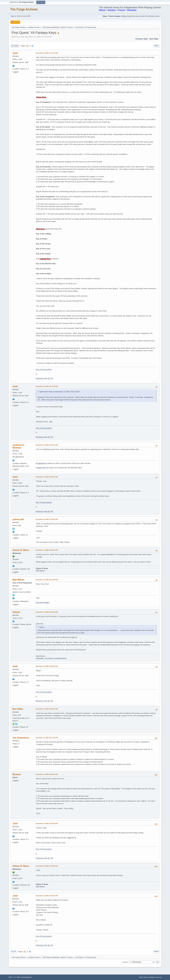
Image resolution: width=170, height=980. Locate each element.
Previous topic (142, 39)
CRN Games (40, 571)
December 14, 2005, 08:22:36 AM (47, 445)
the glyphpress (41, 463)
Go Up (13, 952)
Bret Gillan (18, 709)
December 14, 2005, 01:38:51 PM (47, 519)
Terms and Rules (149, 977)
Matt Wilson (18, 580)
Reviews (132, 10)
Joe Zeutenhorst (21, 738)
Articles (111, 10)
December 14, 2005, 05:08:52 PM (47, 709)
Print (156, 46)
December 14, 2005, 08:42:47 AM (47, 477)
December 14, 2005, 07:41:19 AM (47, 53)
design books (41, 468)
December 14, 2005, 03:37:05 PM (47, 580)
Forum (121, 10)
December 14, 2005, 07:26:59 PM (47, 823)
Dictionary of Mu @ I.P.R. (45, 378)
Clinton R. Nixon (66, 27)
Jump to (125, 962)
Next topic (154, 39)
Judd (15, 53)
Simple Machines (26, 977)
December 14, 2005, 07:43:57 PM (47, 896)
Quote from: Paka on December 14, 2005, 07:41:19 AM (59, 392)
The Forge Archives (24, 9)
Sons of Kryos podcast (44, 370)
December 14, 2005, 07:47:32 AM (47, 386)
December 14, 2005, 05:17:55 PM (47, 738)
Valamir (16, 612)
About (102, 10)
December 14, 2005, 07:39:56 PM (47, 866)
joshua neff (18, 519)
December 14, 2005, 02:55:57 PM (47, 550)
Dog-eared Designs (43, 603)
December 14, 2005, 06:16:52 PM (47, 774)
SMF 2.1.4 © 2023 (14, 977)
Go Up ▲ (159, 977)
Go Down (15, 46)
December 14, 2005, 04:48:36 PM (47, 666)
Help (141, 977)
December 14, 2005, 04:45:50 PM (47, 612)
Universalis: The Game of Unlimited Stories (51, 658)
